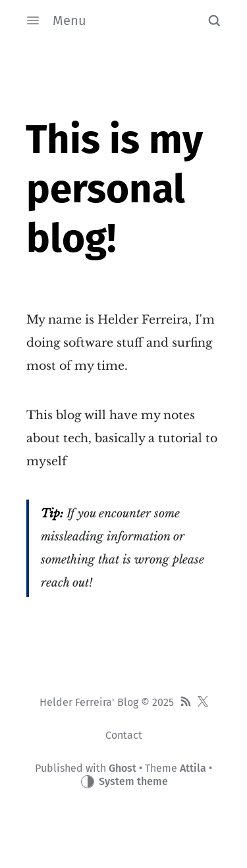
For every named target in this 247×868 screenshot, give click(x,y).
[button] (214, 20)
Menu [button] (56, 20)
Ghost (123, 768)
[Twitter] (203, 703)
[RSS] (186, 703)
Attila (193, 768)
